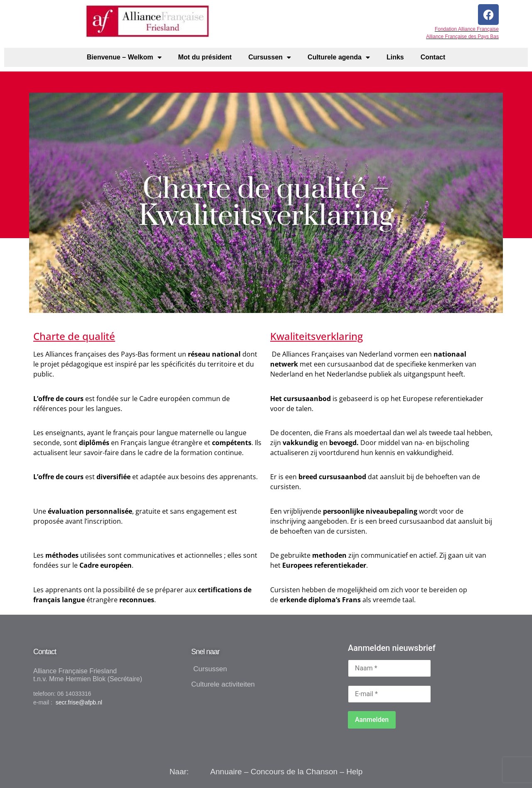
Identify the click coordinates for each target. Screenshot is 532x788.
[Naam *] (389, 668)
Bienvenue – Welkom (124, 57)
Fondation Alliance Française (467, 29)
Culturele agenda (339, 57)
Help (354, 772)
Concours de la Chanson (294, 772)
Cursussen (270, 57)
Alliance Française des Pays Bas (462, 37)
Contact (433, 57)
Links (395, 57)
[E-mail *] (389, 694)
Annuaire (226, 772)
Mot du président (205, 57)
